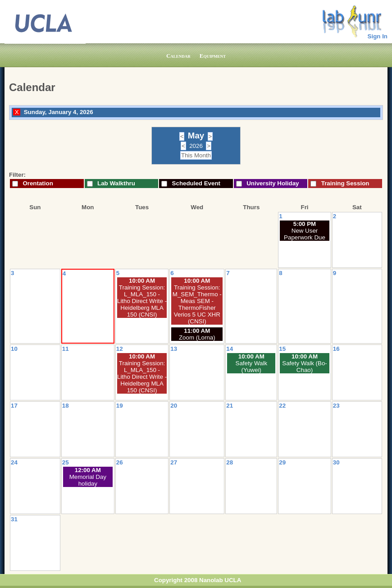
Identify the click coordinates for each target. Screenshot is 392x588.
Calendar (178, 56)
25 (66, 462)
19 (120, 406)
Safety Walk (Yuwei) (252, 367)
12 (120, 349)
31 (14, 519)
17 (14, 406)
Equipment (213, 56)
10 (14, 349)
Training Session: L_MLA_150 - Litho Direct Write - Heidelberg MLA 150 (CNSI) (142, 301)
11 (66, 349)
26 (120, 462)
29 (282, 462)
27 (174, 462)
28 (230, 462)
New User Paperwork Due (305, 234)
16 (336, 349)
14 (230, 349)
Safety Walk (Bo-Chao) (305, 367)
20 (174, 406)
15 (282, 349)
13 (174, 349)
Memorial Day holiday (88, 480)
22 (282, 406)
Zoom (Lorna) (197, 338)
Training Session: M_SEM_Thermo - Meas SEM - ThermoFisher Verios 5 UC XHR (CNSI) (197, 304)
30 (336, 462)
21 (230, 406)
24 (14, 462)
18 (66, 406)
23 (336, 406)
